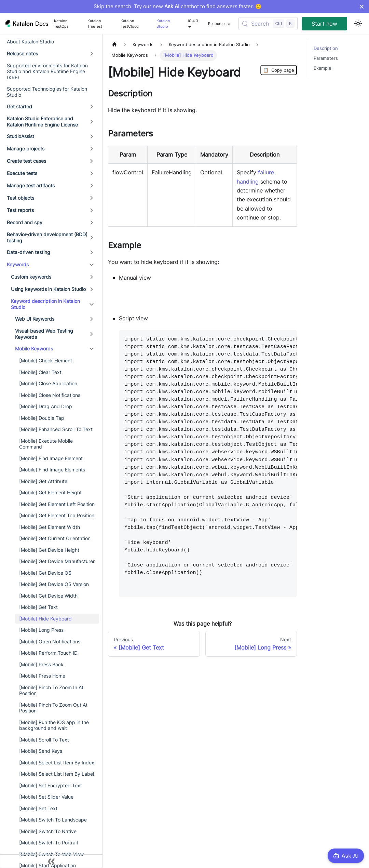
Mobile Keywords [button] (34, 349)
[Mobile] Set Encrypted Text (51, 785)
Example (323, 68)
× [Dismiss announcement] (362, 6)
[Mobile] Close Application (48, 383)
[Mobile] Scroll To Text (44, 740)
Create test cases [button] (26, 161)
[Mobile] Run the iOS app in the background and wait (54, 725)
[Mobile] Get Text (38, 607)
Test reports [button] (20, 210)
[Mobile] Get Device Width (48, 596)
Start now (324, 24)
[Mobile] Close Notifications (50, 395)
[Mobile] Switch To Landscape (53, 820)
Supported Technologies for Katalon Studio (47, 92)
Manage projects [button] (26, 149)
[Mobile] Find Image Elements (52, 470)
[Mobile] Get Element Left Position (57, 504)
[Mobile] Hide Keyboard (45, 619)
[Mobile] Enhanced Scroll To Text (56, 429)
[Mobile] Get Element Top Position (57, 515)
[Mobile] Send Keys (41, 751)
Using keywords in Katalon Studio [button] (48, 289)
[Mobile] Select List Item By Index (57, 763)
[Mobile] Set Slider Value (46, 797)
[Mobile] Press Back (41, 664)
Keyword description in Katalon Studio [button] (45, 304)
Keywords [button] (18, 264)
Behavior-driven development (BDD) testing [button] (47, 237)
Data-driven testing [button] (29, 252)
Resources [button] (217, 24)
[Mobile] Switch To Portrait (49, 843)
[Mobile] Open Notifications (50, 642)
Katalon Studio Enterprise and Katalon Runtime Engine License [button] (42, 122)
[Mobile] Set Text (38, 808)
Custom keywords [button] (31, 277)
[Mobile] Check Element (46, 360)
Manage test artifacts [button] (31, 185)
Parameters (326, 58)
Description (326, 48)
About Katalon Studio (30, 42)
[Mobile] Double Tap (42, 418)
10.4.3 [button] (193, 21)
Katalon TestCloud (130, 24)
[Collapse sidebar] (51, 861)
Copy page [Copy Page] (279, 70)
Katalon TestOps (61, 24)
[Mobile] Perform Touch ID (48, 653)
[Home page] (114, 45)
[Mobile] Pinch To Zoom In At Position (51, 690)
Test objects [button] (20, 198)
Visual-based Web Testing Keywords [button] (44, 334)
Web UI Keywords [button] (35, 319)
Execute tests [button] (22, 173)
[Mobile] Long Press (41, 630)
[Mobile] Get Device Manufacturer (57, 561)
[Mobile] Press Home (42, 676)
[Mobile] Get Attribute (43, 481)
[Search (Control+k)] (268, 24)
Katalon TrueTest (95, 24)
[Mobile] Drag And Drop (46, 406)
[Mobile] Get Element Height (50, 492)
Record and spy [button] (25, 222)
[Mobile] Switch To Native (48, 831)
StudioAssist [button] (20, 136)
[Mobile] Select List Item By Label (57, 774)
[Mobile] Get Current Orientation (55, 538)
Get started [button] (19, 106)
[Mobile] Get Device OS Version (54, 584)
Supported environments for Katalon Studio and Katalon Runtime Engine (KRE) (47, 71)
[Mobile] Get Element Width (50, 527)
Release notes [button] (22, 54)
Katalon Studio (163, 24)
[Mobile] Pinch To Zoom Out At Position (53, 708)
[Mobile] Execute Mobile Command (46, 444)
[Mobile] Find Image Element (51, 458)
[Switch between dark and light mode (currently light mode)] (358, 24)
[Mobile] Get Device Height (49, 550)
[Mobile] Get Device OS (45, 573)
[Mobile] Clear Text (40, 372)
